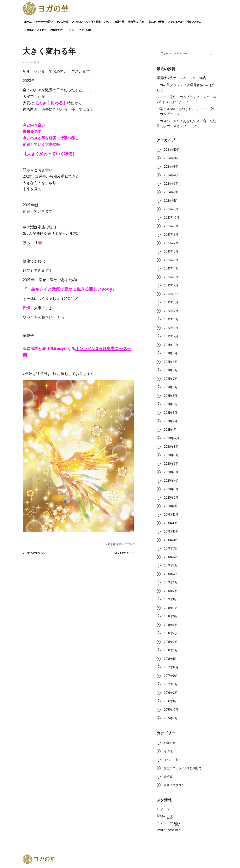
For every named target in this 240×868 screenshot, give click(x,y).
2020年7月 (171, 455)
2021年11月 (171, 353)
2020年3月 (171, 489)
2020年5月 (171, 472)
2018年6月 (171, 616)
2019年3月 (171, 582)
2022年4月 (171, 319)
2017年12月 (171, 667)
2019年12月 (171, 515)
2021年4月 (171, 404)
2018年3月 (171, 642)
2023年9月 (171, 226)
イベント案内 (173, 760)
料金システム (194, 22)
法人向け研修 (157, 22)
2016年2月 (171, 693)
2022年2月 (171, 336)
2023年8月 (171, 234)
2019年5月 (171, 565)
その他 (168, 751)
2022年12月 (171, 294)
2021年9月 (171, 362)
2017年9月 (171, 676)
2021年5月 (171, 396)
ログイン (163, 809)
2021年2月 (171, 421)
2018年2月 (171, 650)
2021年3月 (171, 413)
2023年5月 (171, 260)
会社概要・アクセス (35, 30)
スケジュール (175, 22)
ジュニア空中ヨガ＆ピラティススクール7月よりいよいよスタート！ (186, 99)
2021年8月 (171, 370)
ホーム (28, 22)
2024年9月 (171, 158)
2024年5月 (171, 167)
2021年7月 (171, 379)
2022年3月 (171, 328)
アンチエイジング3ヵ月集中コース (91, 22)
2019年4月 (171, 574)
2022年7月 (171, 311)
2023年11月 (171, 209)
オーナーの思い (44, 22)
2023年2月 (171, 285)
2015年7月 (171, 718)
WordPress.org (169, 830)
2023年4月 (171, 268)
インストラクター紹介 (79, 30)
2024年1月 (171, 201)
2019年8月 (171, 540)
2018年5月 (171, 625)
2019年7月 (171, 548)
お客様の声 (56, 30)
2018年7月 (171, 608)
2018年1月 (170, 659)
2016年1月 (170, 701)
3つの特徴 (62, 22)
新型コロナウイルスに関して (183, 768)
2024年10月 (172, 150)
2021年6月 (171, 387)
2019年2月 (171, 591)
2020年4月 (171, 481)
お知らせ (110, 544)
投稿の (165, 816)
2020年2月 (171, 498)
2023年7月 (171, 243)
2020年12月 (172, 438)
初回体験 (119, 22)
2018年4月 (171, 633)
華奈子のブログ (137, 22)
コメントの (168, 823)
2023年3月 (171, 277)
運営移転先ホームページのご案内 (181, 78)
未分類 (168, 777)
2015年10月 (171, 710)
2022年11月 (171, 302)
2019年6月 (171, 557)
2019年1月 (170, 599)
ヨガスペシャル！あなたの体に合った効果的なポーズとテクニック (186, 123)
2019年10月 (171, 531)
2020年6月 (171, 464)
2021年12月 (171, 345)
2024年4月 (171, 175)
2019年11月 (171, 523)
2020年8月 (171, 447)
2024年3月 (171, 184)
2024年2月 (171, 192)
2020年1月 (171, 506)
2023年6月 (171, 251)
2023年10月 (172, 218)
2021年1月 (170, 430)
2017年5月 (171, 684)
